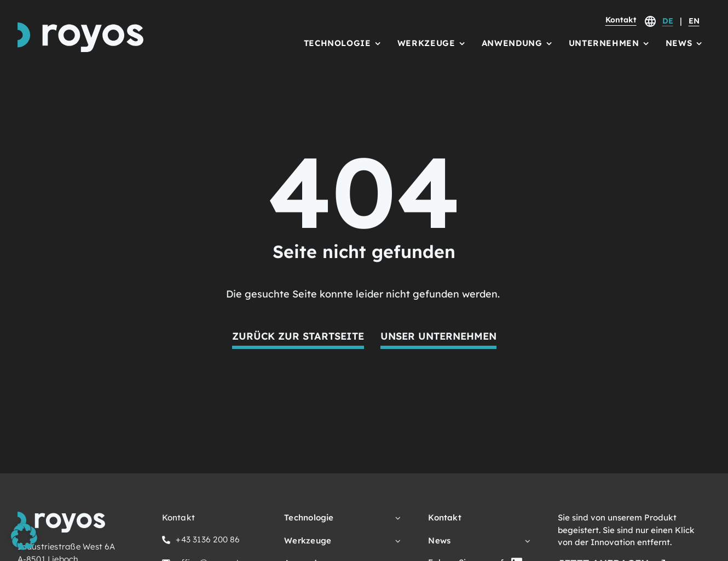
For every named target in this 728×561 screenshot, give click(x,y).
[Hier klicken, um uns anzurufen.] (201, 541)
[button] (24, 537)
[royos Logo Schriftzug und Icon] (80, 27)
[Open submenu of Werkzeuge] (396, 541)
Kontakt (621, 20)
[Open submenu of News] (525, 541)
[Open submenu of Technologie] (396, 518)
